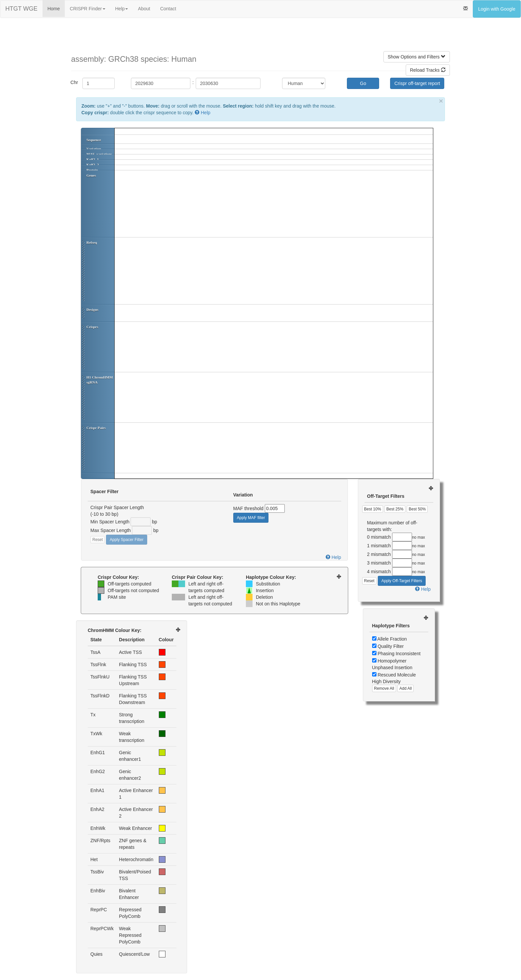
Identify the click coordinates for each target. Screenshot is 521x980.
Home (54, 9)
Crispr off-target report (417, 83)
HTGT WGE (21, 9)
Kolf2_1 (93, 159)
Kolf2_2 (93, 165)
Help (122, 9)
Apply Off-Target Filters (402, 581)
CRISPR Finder (87, 9)
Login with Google (497, 9)
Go (363, 83)
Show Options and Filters (417, 57)
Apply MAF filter (251, 518)
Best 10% (373, 509)
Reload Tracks (428, 70)
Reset (98, 540)
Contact (168, 9)
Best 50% (417, 509)
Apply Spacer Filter (126, 540)
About (144, 9)
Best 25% (395, 509)
